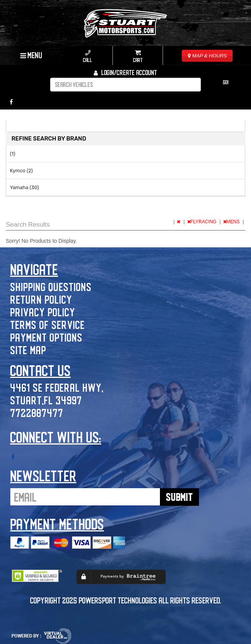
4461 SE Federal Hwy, (57, 387)
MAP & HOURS (207, 56)
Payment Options (46, 337)
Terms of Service (48, 324)
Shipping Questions (51, 287)
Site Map (28, 350)
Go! (226, 82)
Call (88, 56)
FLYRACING (202, 222)
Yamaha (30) (24, 187)
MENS (232, 222)
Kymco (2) (21, 171)
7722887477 (37, 413)
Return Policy (41, 299)
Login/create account (125, 72)
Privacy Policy (43, 312)
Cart (138, 56)
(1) (13, 154)
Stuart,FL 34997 (46, 400)
